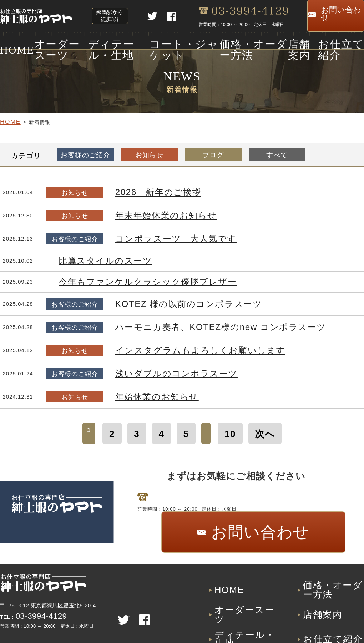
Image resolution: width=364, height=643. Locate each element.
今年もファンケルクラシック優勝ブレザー (120, 280)
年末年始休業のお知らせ (149, 214)
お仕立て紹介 (346, 42)
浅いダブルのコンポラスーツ (155, 372)
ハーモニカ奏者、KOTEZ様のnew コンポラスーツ (186, 325)
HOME (9, 42)
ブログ (209, 153)
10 (226, 428)
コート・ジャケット (179, 42)
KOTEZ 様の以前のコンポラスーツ (164, 302)
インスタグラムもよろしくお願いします (171, 348)
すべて (271, 153)
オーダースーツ (54, 42)
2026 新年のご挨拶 (143, 190)
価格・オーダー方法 (248, 42)
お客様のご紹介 (85, 153)
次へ (253, 428)
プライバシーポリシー (333, 620)
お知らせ (147, 153)
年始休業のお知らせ (142, 395)
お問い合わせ (335, 15)
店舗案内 (301, 42)
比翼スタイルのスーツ (91, 259)
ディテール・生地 (113, 42)
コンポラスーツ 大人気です (155, 237)
